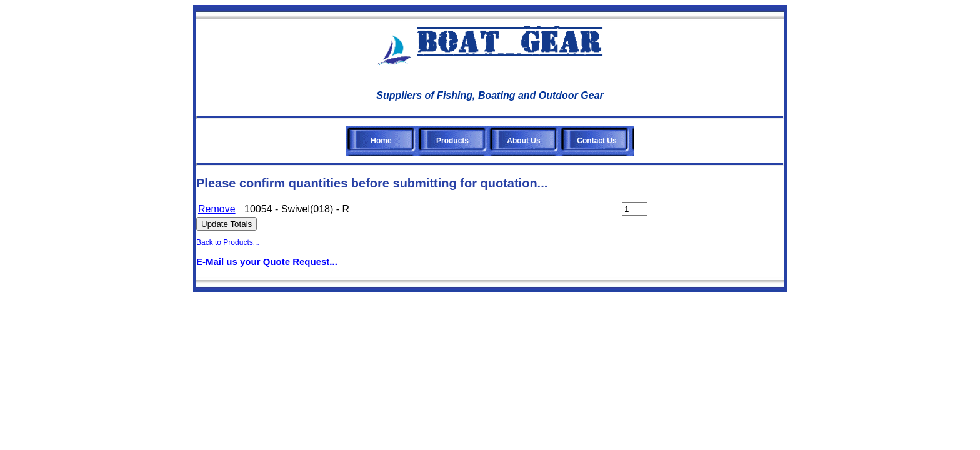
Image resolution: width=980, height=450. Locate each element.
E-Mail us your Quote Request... (267, 262)
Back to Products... (228, 242)
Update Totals (227, 224)
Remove (217, 209)
